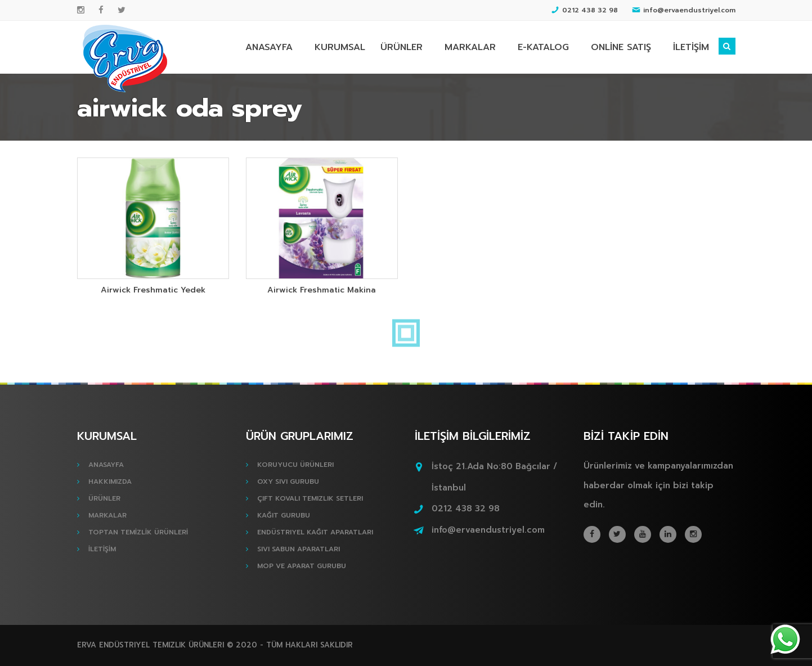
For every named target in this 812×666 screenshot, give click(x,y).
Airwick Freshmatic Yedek (153, 290)
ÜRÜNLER (401, 47)
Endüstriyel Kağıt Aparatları (315, 532)
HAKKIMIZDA (110, 481)
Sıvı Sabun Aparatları (299, 549)
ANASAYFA (269, 47)
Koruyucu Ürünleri (295, 465)
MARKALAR (470, 47)
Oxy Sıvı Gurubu (288, 481)
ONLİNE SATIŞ (621, 47)
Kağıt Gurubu (284, 515)
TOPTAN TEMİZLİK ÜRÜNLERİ (138, 532)
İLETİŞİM (691, 47)
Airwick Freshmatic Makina (322, 290)
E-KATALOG (543, 47)
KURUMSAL (340, 47)
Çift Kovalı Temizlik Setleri (310, 498)
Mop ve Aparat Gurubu (302, 566)
